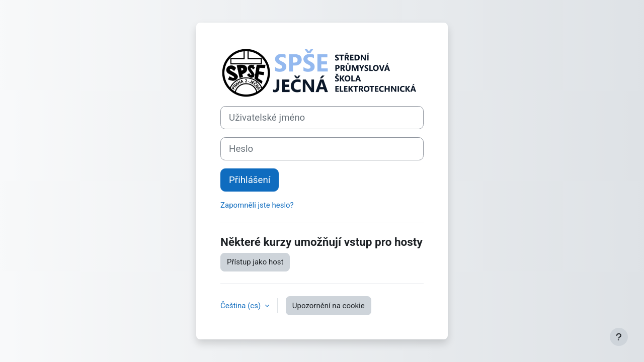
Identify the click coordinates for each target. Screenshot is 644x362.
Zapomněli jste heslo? (257, 205)
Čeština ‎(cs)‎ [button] (242, 306)
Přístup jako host (255, 262)
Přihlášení (250, 180)
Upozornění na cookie (329, 306)
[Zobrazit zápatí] (619, 337)
